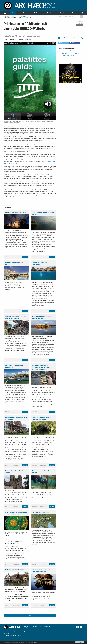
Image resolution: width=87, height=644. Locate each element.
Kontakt (40, 626)
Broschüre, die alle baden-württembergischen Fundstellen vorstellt (28, 158)
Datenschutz (47, 626)
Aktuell (13, 13)
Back (30, 616)
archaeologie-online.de (9, 16)
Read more (25, 257)
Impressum (34, 626)
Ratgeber (63, 13)
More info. (36, 642)
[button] (64, 43)
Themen (25, 13)
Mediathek (50, 13)
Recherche (37, 13)
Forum (74, 13)
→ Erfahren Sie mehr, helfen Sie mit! (13, 635)
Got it (79, 642)
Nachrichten (24, 16)
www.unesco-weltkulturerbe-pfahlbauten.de (71, 51)
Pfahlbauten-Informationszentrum (26, 145)
